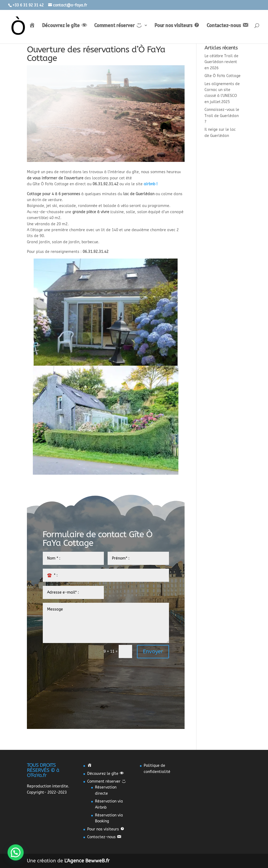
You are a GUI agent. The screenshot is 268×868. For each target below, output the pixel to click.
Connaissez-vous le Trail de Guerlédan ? (222, 116)
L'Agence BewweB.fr (87, 861)
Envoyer (153, 651)
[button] (16, 852)
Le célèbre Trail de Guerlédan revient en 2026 (221, 62)
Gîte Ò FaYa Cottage (223, 76)
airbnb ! (151, 184)
